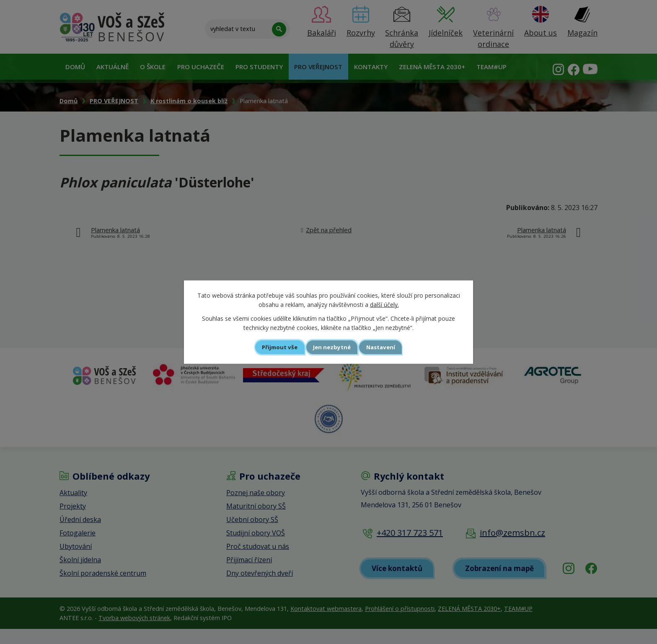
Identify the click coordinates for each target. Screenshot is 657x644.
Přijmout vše (272, 347)
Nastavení (389, 347)
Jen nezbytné (332, 347)
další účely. (384, 304)
